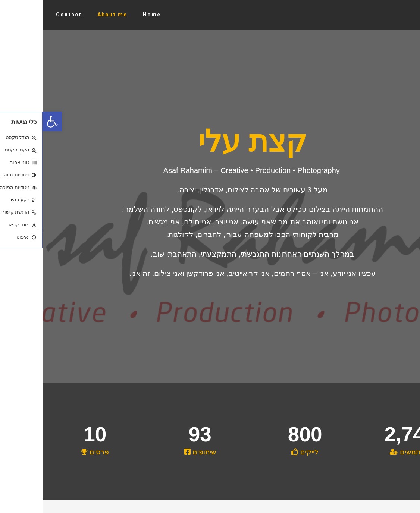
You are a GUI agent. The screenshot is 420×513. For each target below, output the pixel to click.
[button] (10, 122)
